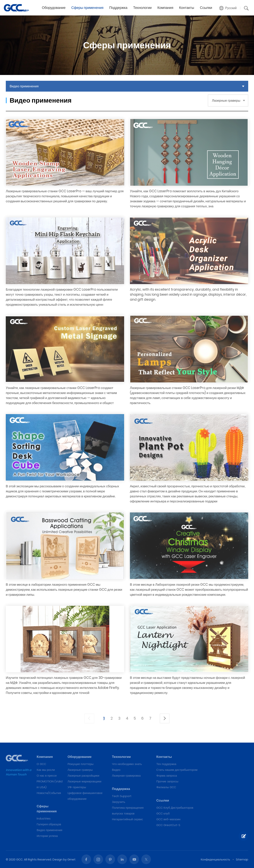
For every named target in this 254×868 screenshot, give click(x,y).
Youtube (134, 859)
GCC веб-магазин (168, 819)
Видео (116, 770)
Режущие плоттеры (80, 764)
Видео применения (50, 830)
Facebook (86, 859)
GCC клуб (163, 813)
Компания (165, 8)
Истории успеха (47, 836)
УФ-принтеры (77, 787)
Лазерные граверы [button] (226, 100)
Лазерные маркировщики (84, 781)
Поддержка (118, 8)
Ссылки (206, 8)
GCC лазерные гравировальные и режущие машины (16, 8)
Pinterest (110, 859)
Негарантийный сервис (127, 819)
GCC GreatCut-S (168, 825)
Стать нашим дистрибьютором (177, 770)
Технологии (142, 8)
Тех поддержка (166, 764)
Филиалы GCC (166, 787)
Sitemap (242, 859)
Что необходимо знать (127, 764)
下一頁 (165, 718)
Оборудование (54, 8)
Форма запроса (167, 776)
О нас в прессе (47, 776)
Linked (122, 859)
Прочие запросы (167, 781)
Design (57, 859)
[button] (228, 8)
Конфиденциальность (215, 859)
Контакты (187, 8)
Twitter (146, 859)
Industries (44, 818)
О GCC (41, 764)
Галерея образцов (49, 824)
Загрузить (119, 802)
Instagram (98, 859)
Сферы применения (87, 8)
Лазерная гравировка (126, 776)
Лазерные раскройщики (83, 776)
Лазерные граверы (80, 770)
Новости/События (49, 793)
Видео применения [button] (24, 86)
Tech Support (122, 796)
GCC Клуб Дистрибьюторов (175, 808)
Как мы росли (46, 770)
